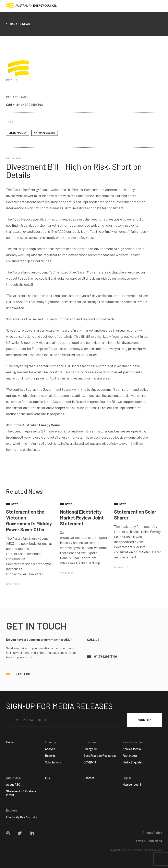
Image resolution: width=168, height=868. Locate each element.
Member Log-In (132, 784)
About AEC (13, 784)
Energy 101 (90, 749)
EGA (48, 778)
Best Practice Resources (100, 756)
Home (10, 742)
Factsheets (130, 756)
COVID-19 (90, 762)
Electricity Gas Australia (22, 817)
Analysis (50, 749)
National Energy (45, 133)
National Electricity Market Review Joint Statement (82, 518)
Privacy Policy (152, 833)
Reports (50, 756)
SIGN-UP (145, 720)
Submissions (53, 762)
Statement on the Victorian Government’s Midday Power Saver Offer (29, 521)
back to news (20, 24)
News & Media (132, 749)
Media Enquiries (133, 762)
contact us (21, 674)
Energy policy (18, 133)
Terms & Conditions (148, 841)
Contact (89, 778)
